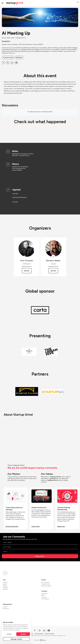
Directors (5, 589)
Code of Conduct (49, 634)
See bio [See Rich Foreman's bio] (27, 271)
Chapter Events (46, 584)
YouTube (44, 597)
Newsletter (44, 594)
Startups (5, 586)
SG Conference (46, 582)
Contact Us (6, 609)
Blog (43, 595)
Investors (5, 582)
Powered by (40, 640)
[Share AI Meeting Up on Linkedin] (12, 63)
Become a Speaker (46, 586)
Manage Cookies (17, 639)
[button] (78, 2)
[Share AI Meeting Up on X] (8, 63)
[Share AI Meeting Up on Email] (16, 63)
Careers (5, 607)
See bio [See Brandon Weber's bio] (53, 271)
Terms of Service (39, 634)
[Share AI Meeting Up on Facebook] (3, 63)
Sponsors (5, 588)
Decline (9, 634)
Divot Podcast (45, 599)
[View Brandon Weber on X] (53, 257)
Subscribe (39, 556)
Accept (23, 634)
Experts (5, 584)
